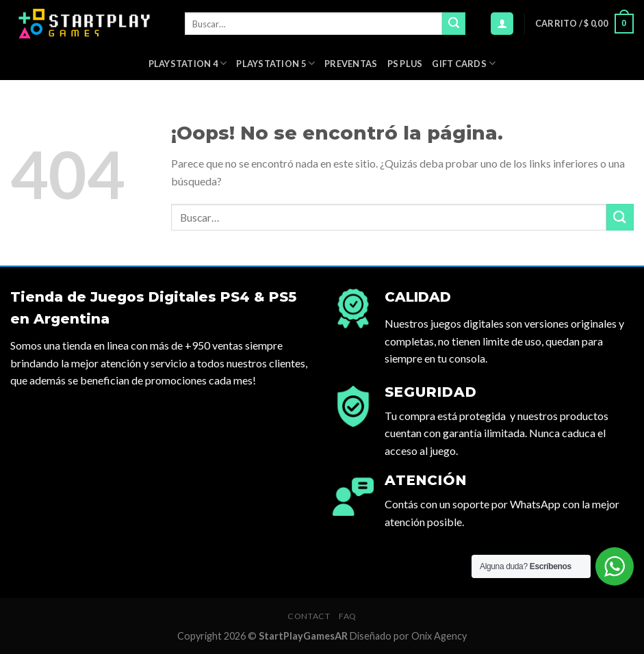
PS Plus (405, 64)
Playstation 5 (275, 63)
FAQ (348, 616)
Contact (309, 616)
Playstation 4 (188, 63)
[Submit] (454, 24)
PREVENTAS (351, 64)
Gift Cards (464, 63)
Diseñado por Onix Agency (408, 636)
